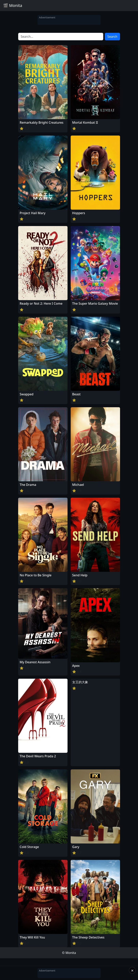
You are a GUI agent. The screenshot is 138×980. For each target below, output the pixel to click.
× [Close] (132, 970)
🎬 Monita (13, 5)
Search (112, 37)
